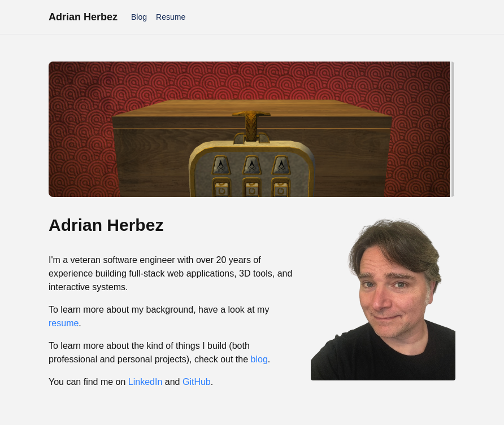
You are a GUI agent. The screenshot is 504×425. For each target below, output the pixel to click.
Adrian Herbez (83, 17)
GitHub (197, 382)
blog (259, 359)
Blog (139, 17)
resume (64, 323)
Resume (171, 17)
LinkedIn (145, 382)
